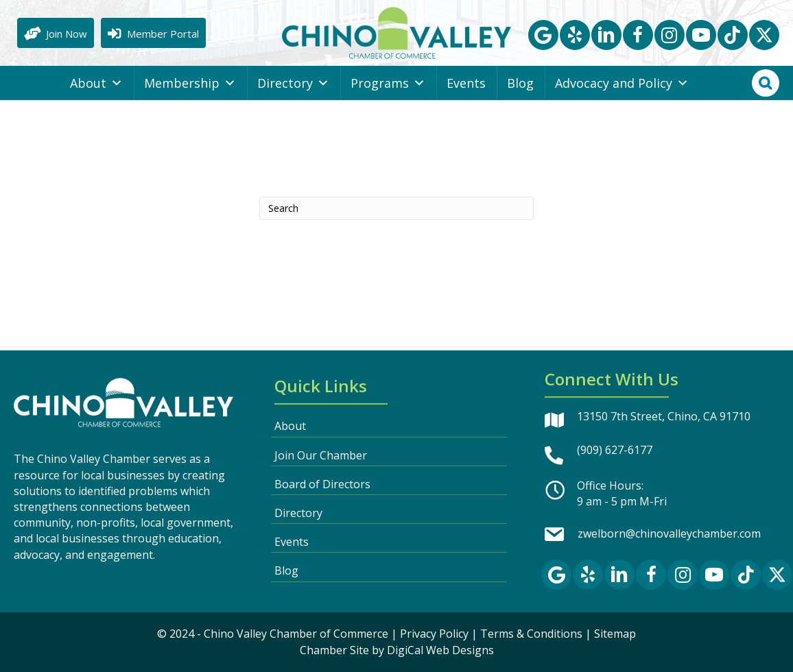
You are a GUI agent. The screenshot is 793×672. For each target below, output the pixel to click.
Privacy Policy (434, 634)
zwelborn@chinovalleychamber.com (669, 533)
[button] (543, 35)
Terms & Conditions (531, 634)
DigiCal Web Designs (440, 650)
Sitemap (615, 634)
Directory (293, 83)
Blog (520, 83)
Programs (388, 83)
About (96, 83)
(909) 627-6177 (615, 450)
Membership (190, 83)
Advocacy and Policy (622, 83)
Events (466, 83)
